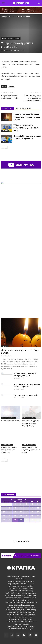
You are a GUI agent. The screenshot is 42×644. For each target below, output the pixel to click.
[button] (39, 3)
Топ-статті (5, 120)
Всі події (21, 530)
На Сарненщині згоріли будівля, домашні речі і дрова (31, 450)
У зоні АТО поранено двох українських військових (9, 450)
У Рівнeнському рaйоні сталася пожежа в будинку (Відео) (31, 423)
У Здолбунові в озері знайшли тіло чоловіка (10, 97)
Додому (4, 17)
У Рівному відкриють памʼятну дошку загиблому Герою (26, 128)
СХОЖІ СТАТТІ (8, 108)
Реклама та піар (22, 541)
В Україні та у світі (7, 445)
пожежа (11, 86)
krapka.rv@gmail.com (15, 626)
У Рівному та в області (14, 39)
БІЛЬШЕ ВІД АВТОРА (23, 108)
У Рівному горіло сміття (10, 421)
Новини (4, 39)
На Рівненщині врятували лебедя (27, 395)
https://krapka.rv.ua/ (22, 600)
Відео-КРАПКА (21, 165)
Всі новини (9, 473)
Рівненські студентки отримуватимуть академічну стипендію (32, 98)
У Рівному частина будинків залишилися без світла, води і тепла (27, 117)
